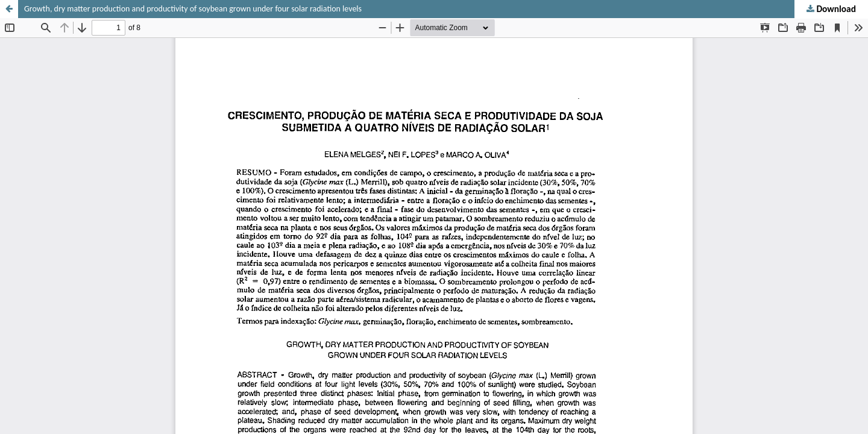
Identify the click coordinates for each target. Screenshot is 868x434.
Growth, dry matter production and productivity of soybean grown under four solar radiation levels (193, 9)
